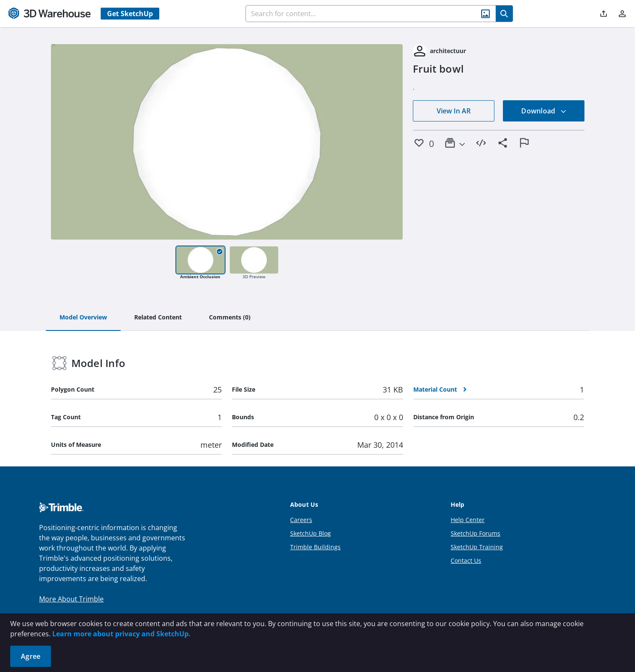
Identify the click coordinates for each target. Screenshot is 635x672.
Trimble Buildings (315, 547)
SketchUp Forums (476, 533)
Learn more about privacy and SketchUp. (121, 634)
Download (544, 111)
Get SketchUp (130, 14)
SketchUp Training (477, 547)
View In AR (454, 111)
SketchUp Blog (310, 533)
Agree (31, 656)
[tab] (83, 318)
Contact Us (466, 560)
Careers (301, 520)
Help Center (468, 520)
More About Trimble (71, 599)
